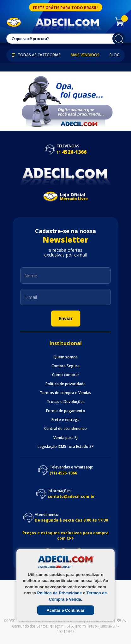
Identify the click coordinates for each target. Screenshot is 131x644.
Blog (115, 55)
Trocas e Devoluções (66, 402)
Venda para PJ (65, 438)
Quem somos (65, 357)
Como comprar (66, 375)
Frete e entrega (65, 420)
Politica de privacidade (65, 384)
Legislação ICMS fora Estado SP (66, 447)
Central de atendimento (65, 429)
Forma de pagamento (66, 411)
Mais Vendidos (85, 55)
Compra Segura (65, 366)
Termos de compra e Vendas (65, 393)
